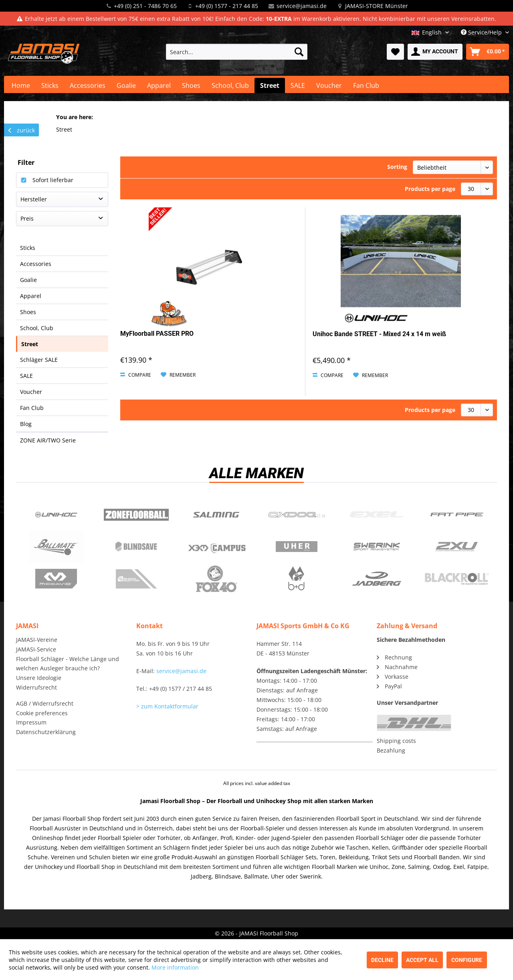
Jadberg (377, 579)
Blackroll (457, 579)
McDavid (56, 579)
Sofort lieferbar (53, 180)
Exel (377, 515)
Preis (27, 218)
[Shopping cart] (488, 52)
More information (175, 967)
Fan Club (32, 408)
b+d (297, 579)
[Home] (21, 85)
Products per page (430, 189)
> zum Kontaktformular (167, 706)
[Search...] (237, 52)
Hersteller (34, 199)
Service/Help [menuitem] (482, 32)
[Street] (270, 85)
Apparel (31, 296)
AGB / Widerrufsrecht (45, 703)
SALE (26, 376)
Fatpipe (457, 515)
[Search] (299, 52)
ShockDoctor (136, 579)
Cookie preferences (42, 713)
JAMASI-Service (36, 649)
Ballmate (56, 547)
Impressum (31, 722)
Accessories (36, 264)
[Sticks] (50, 85)
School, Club (37, 328)
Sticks (28, 248)
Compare (136, 375)
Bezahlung (391, 750)
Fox (216, 579)
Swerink (377, 547)
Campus (216, 547)
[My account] (435, 52)
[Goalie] (126, 85)
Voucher (31, 392)
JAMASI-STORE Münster (377, 6)
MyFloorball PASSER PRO (157, 334)
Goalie (28, 280)
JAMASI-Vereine (37, 640)
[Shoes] (191, 85)
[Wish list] (395, 52)
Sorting (397, 167)
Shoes (28, 312)
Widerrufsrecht (36, 687)
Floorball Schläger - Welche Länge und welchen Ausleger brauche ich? (68, 664)
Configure (467, 960)
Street (30, 344)
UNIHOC (56, 515)
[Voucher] (329, 85)
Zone (136, 515)
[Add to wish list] (178, 375)
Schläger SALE (39, 360)
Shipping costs (396, 741)
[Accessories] (88, 85)
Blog (26, 424)
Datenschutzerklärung (46, 732)
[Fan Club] (366, 85)
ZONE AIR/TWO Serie (48, 440)
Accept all (422, 960)
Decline (382, 960)
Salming (216, 515)
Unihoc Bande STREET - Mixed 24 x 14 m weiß (379, 334)
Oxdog (297, 515)
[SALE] (298, 85)
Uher (297, 547)
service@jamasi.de (302, 6)
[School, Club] (230, 85)
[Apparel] (159, 85)
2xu (457, 547)
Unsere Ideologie (39, 678)
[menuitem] (237, 52)
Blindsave (136, 547)
